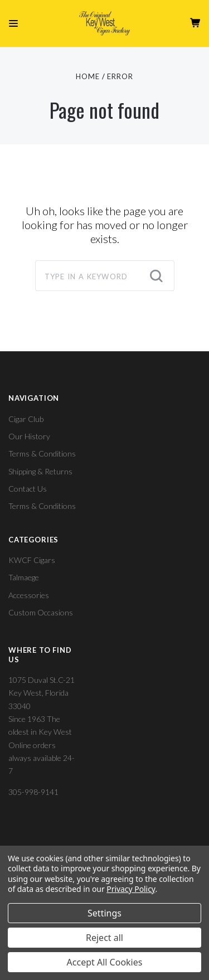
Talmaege (24, 577)
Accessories (29, 595)
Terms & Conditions (42, 453)
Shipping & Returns (40, 471)
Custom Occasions (41, 612)
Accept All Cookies (105, 962)
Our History (29, 436)
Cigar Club (26, 419)
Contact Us (28, 489)
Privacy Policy (131, 889)
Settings (104, 913)
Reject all (104, 938)
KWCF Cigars (32, 560)
